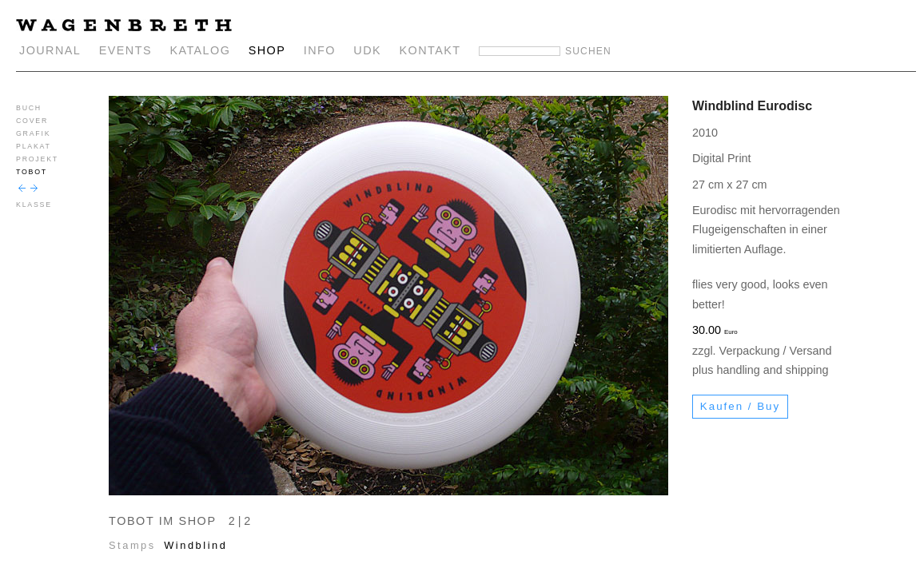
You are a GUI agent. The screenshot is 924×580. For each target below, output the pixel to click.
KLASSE (34, 205)
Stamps (132, 545)
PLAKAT (34, 146)
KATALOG (200, 50)
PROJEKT (37, 159)
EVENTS (125, 50)
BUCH (29, 108)
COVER (32, 121)
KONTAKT (430, 50)
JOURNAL (50, 50)
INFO (320, 50)
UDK (367, 50)
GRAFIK (33, 133)
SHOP (267, 50)
